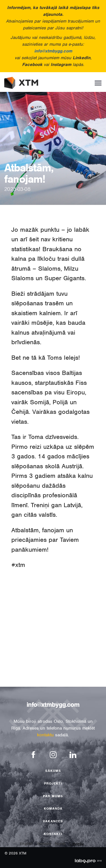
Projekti (53, 783)
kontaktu (45, 735)
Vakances (53, 821)
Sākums (53, 771)
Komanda (53, 809)
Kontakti (53, 834)
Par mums (53, 796)
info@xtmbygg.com (53, 51)
